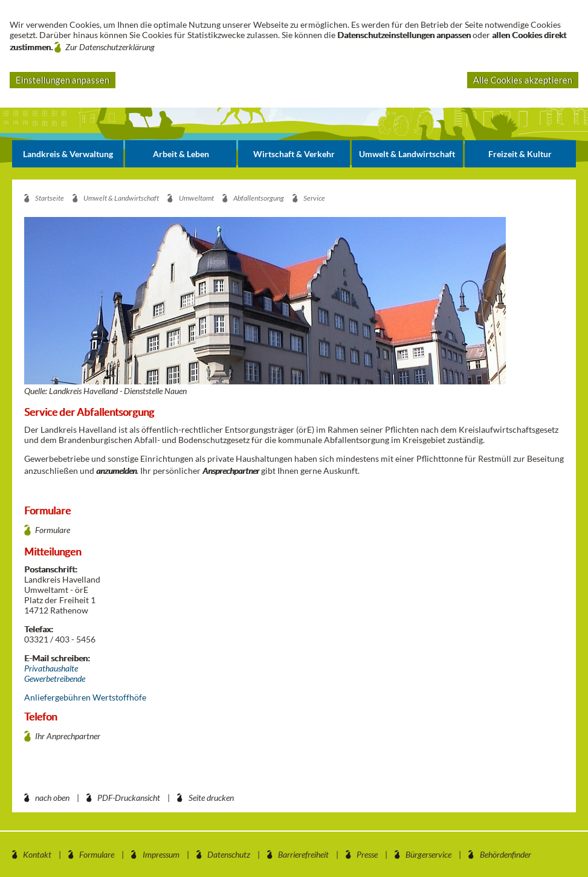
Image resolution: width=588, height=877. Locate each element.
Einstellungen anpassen (63, 80)
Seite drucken (211, 798)
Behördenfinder (506, 854)
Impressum (161, 854)
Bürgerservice (428, 854)
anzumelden (116, 471)
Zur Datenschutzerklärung (110, 47)
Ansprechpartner (231, 471)
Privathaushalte (51, 668)
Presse (367, 854)
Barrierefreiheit (303, 854)
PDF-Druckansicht (129, 798)
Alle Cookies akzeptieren (523, 80)
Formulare (53, 530)
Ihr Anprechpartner (68, 736)
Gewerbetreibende (55, 678)
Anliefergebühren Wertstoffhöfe (85, 697)
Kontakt (37, 854)
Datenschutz (229, 854)
